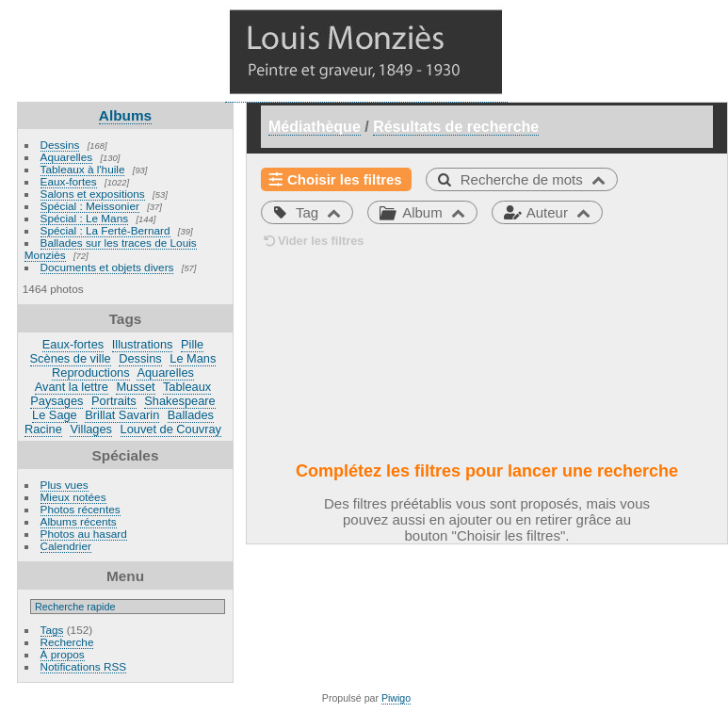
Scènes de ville (71, 358)
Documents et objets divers (107, 267)
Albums (125, 115)
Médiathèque (315, 127)
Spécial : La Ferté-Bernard (105, 230)
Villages (91, 429)
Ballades (191, 415)
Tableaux (187, 387)
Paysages (57, 401)
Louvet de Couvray (171, 429)
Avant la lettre (72, 387)
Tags (52, 630)
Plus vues (65, 485)
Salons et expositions (93, 194)
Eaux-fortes (69, 181)
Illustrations (143, 344)
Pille (192, 344)
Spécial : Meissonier (90, 206)
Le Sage (55, 415)
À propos (63, 654)
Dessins (60, 145)
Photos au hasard (84, 534)
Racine (43, 429)
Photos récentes (81, 509)
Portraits (114, 401)
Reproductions (91, 373)
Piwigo (396, 698)
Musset (135, 387)
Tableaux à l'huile (83, 169)
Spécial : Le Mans (85, 218)
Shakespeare (179, 401)
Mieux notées (73, 497)
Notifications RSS (84, 666)
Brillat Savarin (122, 415)
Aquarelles (67, 157)
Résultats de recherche (456, 127)
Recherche (67, 642)
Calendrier (66, 546)
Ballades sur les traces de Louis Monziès (111, 249)
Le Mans (193, 358)
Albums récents (79, 521)
